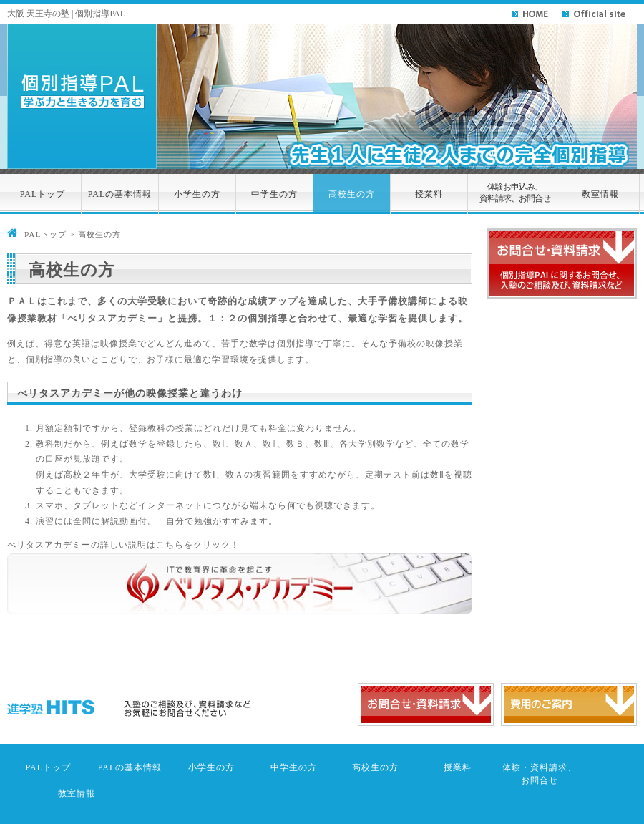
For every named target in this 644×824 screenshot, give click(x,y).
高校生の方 (352, 194)
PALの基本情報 (120, 194)
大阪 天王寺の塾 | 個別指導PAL (66, 14)
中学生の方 (274, 194)
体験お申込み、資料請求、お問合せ (515, 193)
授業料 (429, 194)
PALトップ (43, 194)
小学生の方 (197, 194)
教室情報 (600, 194)
